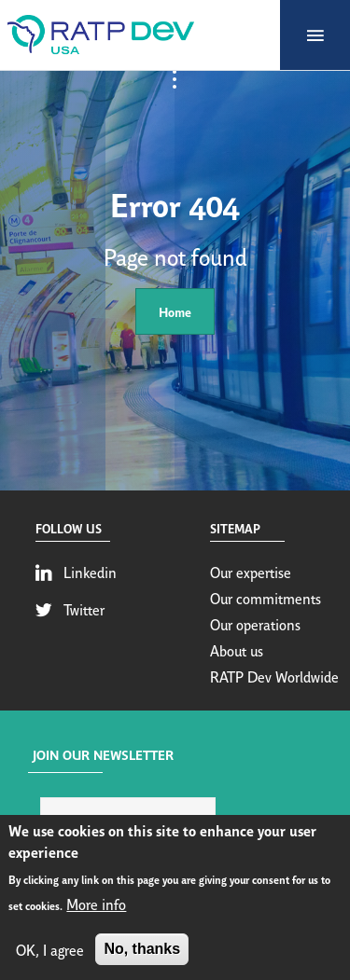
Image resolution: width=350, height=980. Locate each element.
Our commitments (266, 598)
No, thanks (142, 952)
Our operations (255, 624)
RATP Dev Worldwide (274, 676)
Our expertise (251, 572)
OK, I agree (50, 952)
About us (237, 650)
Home (175, 311)
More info (96, 906)
